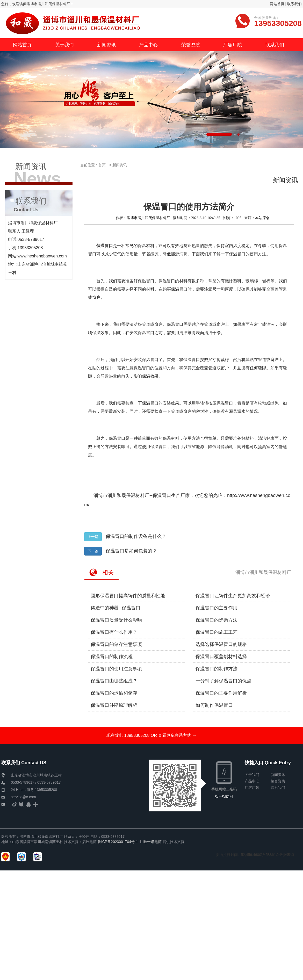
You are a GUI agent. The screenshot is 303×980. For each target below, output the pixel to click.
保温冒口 (162, 495)
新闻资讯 (120, 165)
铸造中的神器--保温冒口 (116, 608)
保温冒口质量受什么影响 (116, 620)
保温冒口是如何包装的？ (131, 551)
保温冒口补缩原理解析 (114, 705)
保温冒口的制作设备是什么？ (136, 536)
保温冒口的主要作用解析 (221, 693)
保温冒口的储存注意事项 (116, 644)
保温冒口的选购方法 (217, 620)
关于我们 (252, 775)
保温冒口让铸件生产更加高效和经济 (233, 596)
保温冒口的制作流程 (112, 657)
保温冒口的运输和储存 (114, 693)
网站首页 (277, 4)
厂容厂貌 (252, 788)
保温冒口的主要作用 (217, 608)
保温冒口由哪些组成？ (114, 681)
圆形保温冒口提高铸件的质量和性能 (128, 596)
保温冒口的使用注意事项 (116, 669)
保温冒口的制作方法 (217, 669)
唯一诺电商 (153, 842)
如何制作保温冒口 (214, 705)
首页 (102, 165)
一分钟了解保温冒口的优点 (223, 681)
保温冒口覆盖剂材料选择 (221, 657)
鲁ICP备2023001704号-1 (118, 842)
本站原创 (262, 218)
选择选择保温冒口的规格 (221, 644)
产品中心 (252, 781)
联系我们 (294, 4)
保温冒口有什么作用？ (114, 632)
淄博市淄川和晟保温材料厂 (148, 218)
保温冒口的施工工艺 (217, 632)
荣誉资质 (278, 781)
